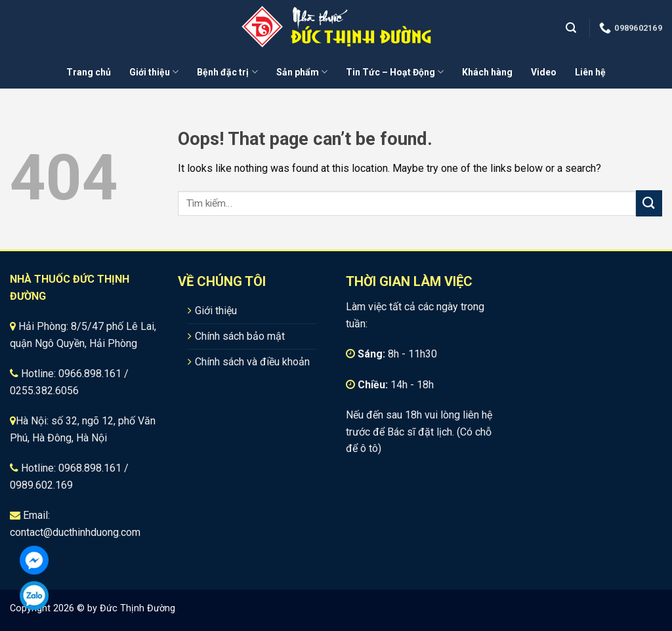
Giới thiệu (154, 72)
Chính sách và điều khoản (252, 362)
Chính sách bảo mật (240, 336)
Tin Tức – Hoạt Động (395, 72)
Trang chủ (89, 72)
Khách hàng (487, 72)
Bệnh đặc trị (227, 72)
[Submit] (649, 203)
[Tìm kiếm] (573, 28)
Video (544, 72)
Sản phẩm (302, 72)
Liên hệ (590, 72)
